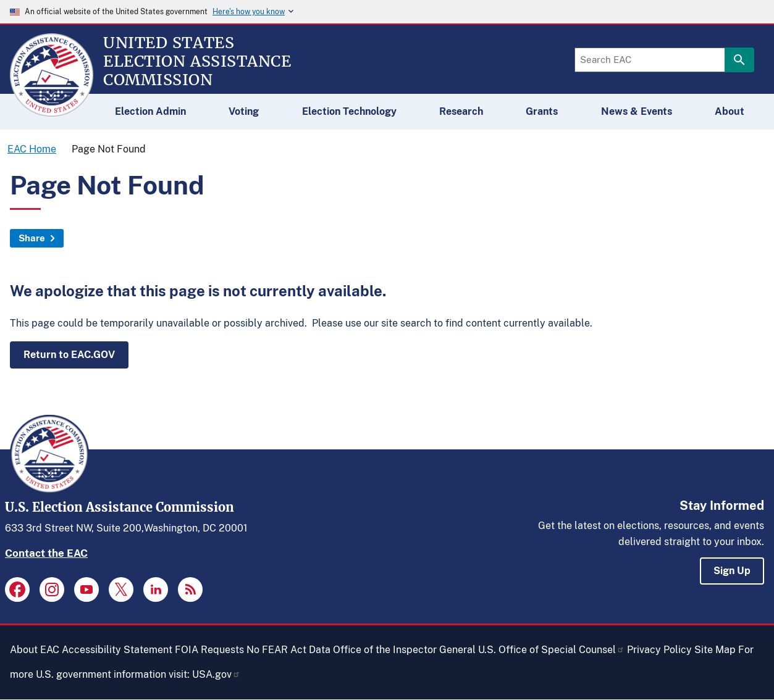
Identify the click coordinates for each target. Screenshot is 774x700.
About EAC (35, 650)
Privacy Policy (659, 650)
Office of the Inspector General (404, 650)
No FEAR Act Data (288, 650)
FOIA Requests (209, 650)
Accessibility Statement (117, 650)
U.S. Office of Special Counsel (551, 650)
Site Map (715, 650)
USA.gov (216, 674)
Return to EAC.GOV (69, 355)
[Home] (52, 111)
